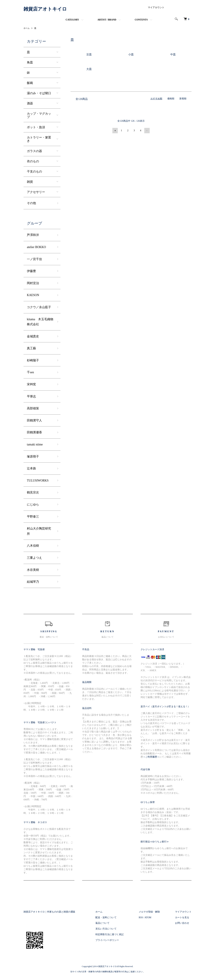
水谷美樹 (33, 570)
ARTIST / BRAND (107, 20)
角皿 (30, 62)
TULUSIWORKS (38, 481)
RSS (141, 917)
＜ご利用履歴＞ (151, 757)
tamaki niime (35, 444)
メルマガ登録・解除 (149, 912)
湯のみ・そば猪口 (39, 93)
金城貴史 (33, 336)
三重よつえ (34, 558)
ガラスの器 (34, 151)
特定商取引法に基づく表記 (110, 934)
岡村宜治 (33, 283)
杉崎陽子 (33, 360)
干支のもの (34, 172)
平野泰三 (33, 517)
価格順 (171, 99)
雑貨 (30, 182)
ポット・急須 (36, 127)
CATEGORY (72, 20)
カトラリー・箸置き (39, 139)
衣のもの (33, 161)
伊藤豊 (31, 271)
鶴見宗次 (33, 492)
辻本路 (31, 468)
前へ (115, 131)
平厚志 (31, 396)
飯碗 (30, 83)
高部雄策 (33, 408)
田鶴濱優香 (34, 432)
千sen (30, 372)
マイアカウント (156, 7)
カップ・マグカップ (39, 115)
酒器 (30, 103)
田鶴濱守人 (34, 420)
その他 (31, 203)
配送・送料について (106, 917)
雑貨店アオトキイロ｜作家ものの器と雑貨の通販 (49, 912)
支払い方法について (106, 929)
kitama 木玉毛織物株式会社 (40, 322)
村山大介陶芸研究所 (39, 531)
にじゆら (33, 505)
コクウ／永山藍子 (39, 307)
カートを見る (182, 917)
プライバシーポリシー (107, 940)
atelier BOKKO (36, 247)
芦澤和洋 (33, 235)
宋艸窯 (31, 384)
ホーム (27, 28)
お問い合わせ (182, 923)
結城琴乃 (33, 582)
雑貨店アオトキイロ (45, 9)
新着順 (183, 99)
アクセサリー (36, 192)
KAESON (33, 295)
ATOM (148, 917)
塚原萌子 (33, 457)
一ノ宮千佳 (34, 259)
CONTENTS (141, 20)
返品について (102, 923)
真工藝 (31, 348)
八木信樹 (33, 546)
